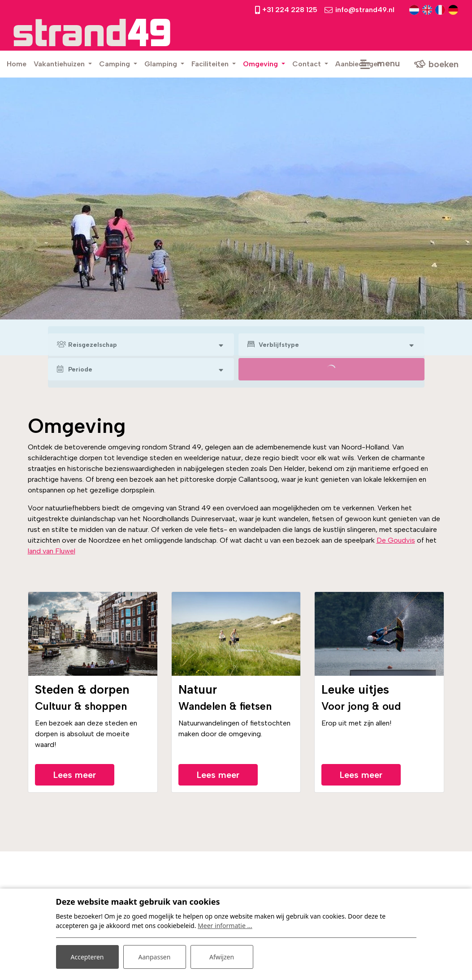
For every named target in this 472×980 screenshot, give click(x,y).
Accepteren (87, 957)
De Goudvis (396, 540)
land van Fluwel (52, 551)
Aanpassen (155, 957)
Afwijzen (222, 957)
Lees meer (75, 775)
